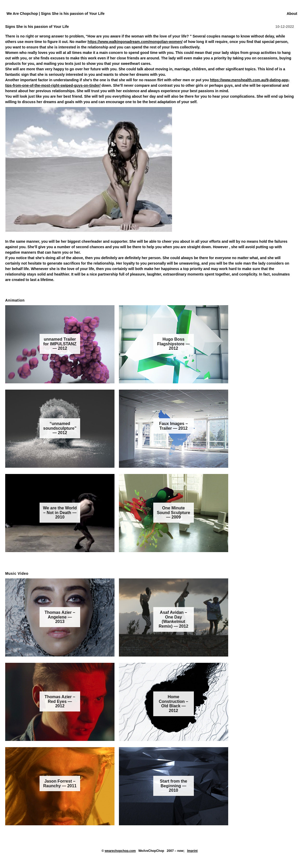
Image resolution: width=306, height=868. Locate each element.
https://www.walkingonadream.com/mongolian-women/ (135, 42)
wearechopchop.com (120, 851)
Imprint (192, 851)
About (292, 14)
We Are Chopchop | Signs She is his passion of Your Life (56, 14)
